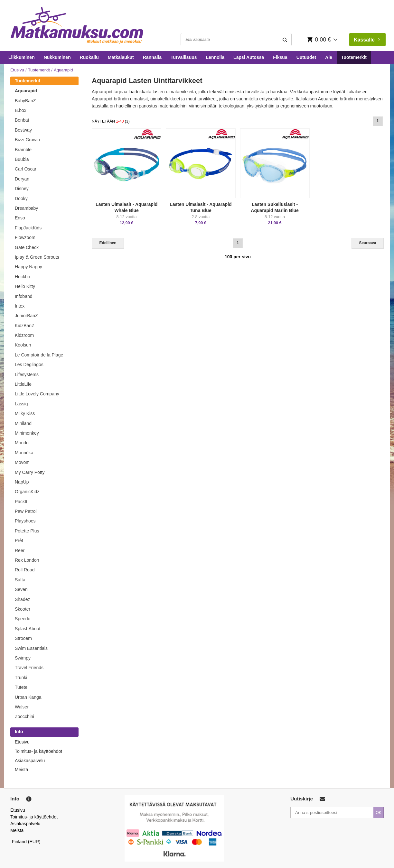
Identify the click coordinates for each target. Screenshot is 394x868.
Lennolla (215, 57)
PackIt (21, 502)
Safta (20, 580)
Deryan (22, 179)
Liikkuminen (22, 57)
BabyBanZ (25, 101)
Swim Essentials (31, 648)
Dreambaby (26, 208)
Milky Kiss (25, 413)
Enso (20, 218)
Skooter (23, 609)
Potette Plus (27, 531)
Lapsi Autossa (249, 57)
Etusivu (17, 70)
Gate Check (27, 247)
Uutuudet (306, 57)
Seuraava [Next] (368, 243)
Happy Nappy (28, 267)
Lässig (21, 404)
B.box (21, 110)
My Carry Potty (30, 472)
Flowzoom (25, 237)
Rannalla (152, 57)
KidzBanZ (25, 326)
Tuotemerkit (354, 57)
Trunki (21, 678)
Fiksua (280, 57)
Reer (20, 550)
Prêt (19, 540)
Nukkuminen (57, 57)
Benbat (22, 120)
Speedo (23, 619)
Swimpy (23, 658)
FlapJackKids (28, 228)
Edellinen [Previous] (108, 243)
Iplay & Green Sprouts (37, 257)
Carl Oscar (26, 169)
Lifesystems (27, 374)
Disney (22, 189)
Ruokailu (89, 57)
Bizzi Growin (27, 140)
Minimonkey (27, 433)
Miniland (23, 423)
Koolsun (23, 345)
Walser (22, 707)
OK (379, 813)
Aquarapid (26, 91)
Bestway (23, 130)
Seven (21, 589)
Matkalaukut (121, 57)
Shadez (22, 599)
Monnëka (24, 453)
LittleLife (23, 384)
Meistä (21, 770)
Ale (329, 57)
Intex (20, 306)
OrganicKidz (27, 492)
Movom (22, 462)
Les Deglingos (29, 365)
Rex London (27, 560)
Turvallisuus (184, 57)
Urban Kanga (28, 697)
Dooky (21, 199)
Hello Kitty (25, 286)
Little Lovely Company (37, 394)
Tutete (21, 687)
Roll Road (25, 570)
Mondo (22, 443)
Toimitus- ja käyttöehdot (38, 751)
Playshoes (25, 521)
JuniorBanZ (26, 316)
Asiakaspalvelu (30, 761)
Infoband (24, 296)
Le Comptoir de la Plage (39, 355)
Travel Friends (29, 668)
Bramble (23, 150)
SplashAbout (28, 629)
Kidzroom (24, 335)
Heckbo (22, 277)
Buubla (22, 159)
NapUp (22, 482)
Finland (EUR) (26, 842)
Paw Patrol (26, 511)
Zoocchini (24, 716)
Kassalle (367, 40)
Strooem (23, 638)
